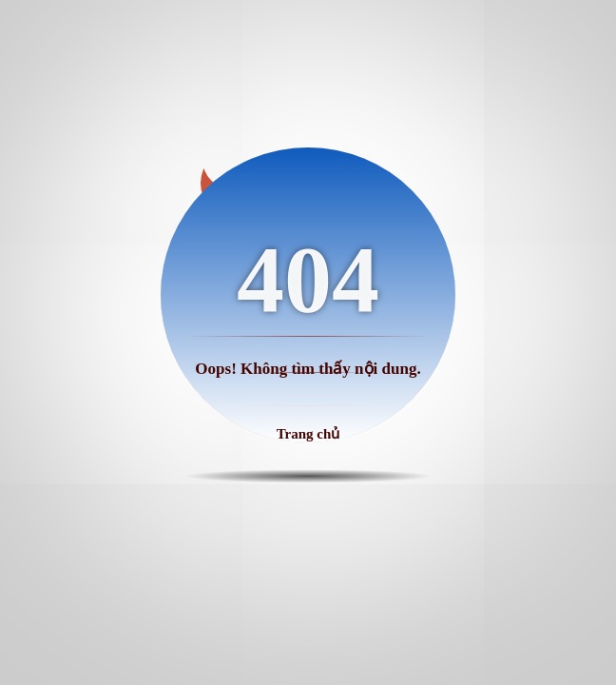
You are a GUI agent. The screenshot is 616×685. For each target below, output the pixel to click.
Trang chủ (308, 434)
